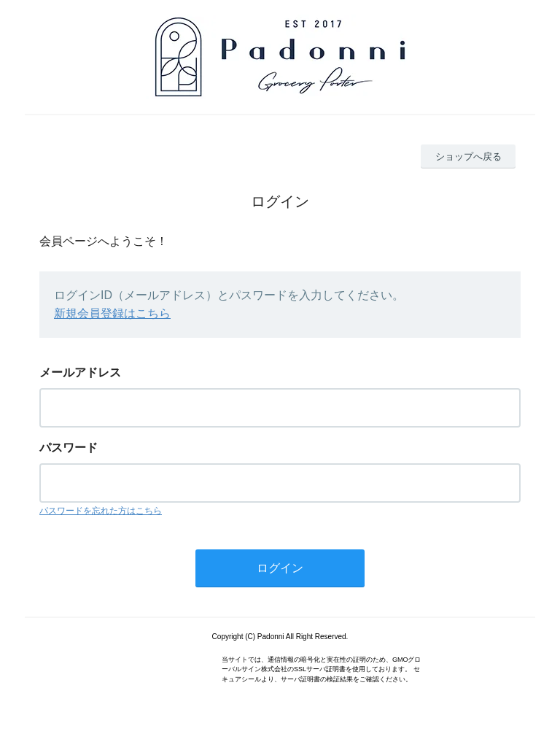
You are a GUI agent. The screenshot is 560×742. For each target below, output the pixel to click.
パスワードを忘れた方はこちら (101, 511)
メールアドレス (80, 372)
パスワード (69, 448)
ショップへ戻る (468, 156)
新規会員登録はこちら (112, 313)
